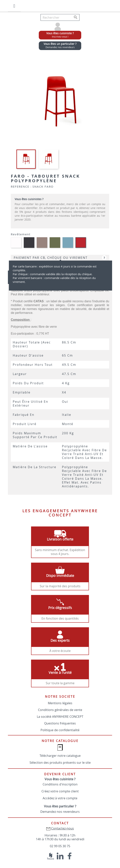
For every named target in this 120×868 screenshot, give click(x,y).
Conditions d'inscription (60, 784)
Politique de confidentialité (60, 730)
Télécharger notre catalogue (60, 756)
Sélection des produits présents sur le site (60, 763)
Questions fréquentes (60, 723)
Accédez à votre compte (60, 798)
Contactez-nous (63, 828)
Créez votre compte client (60, 791)
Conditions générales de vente (60, 710)
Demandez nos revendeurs (60, 812)
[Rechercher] (60, 17)
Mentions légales (60, 703)
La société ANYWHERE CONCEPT (60, 717)
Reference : (21, 186)
